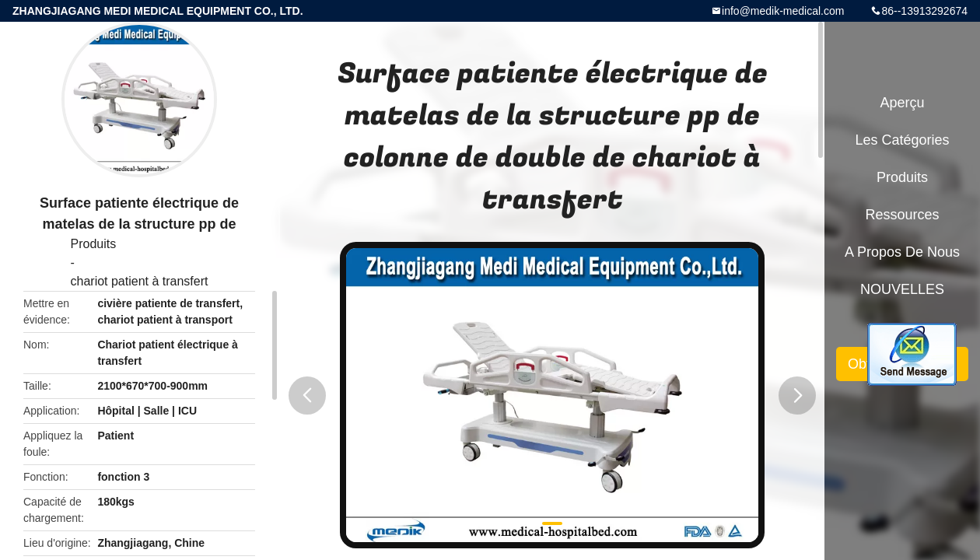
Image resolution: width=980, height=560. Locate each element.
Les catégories (902, 140)
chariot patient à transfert (140, 281)
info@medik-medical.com (783, 11)
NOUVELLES (902, 289)
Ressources (902, 215)
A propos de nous (902, 252)
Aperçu (902, 103)
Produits (94, 244)
